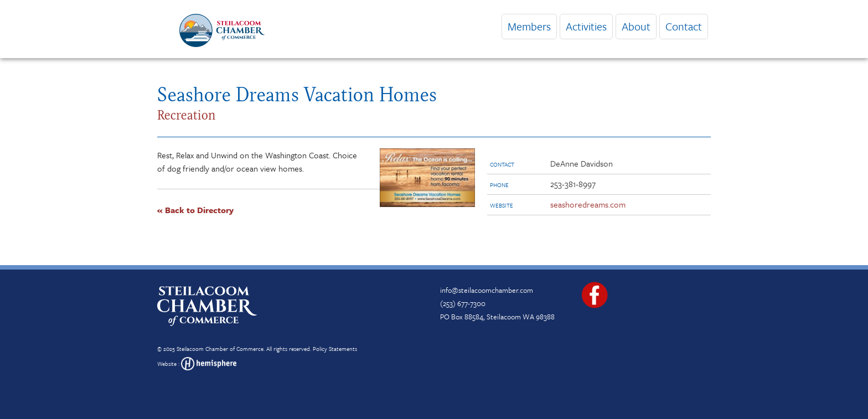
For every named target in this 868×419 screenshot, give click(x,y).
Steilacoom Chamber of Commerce (220, 349)
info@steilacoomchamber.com (487, 290)
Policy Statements (335, 349)
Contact (684, 26)
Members (529, 26)
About (636, 26)
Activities (586, 26)
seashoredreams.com (588, 204)
